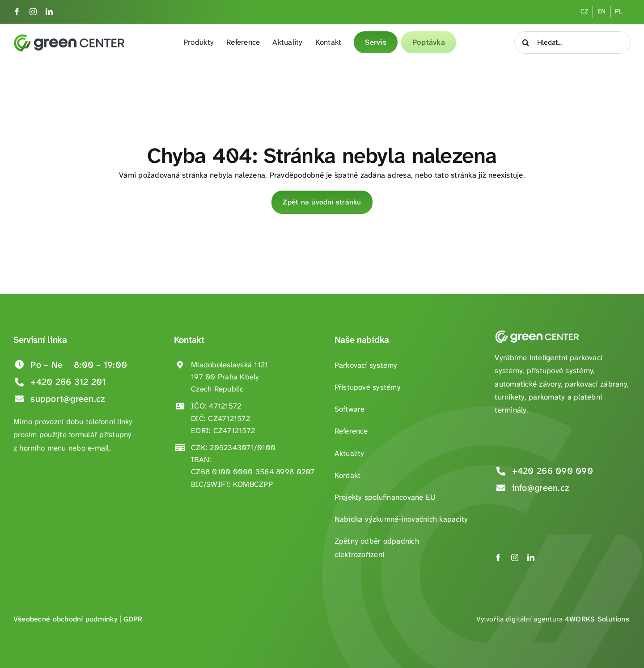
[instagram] (33, 12)
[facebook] (17, 12)
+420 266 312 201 (68, 382)
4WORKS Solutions (597, 619)
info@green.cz (541, 488)
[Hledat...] (572, 43)
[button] (18, 650)
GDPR (133, 619)
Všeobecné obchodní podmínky (66, 619)
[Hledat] (525, 43)
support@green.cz (68, 399)
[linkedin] (49, 12)
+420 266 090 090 (553, 471)
